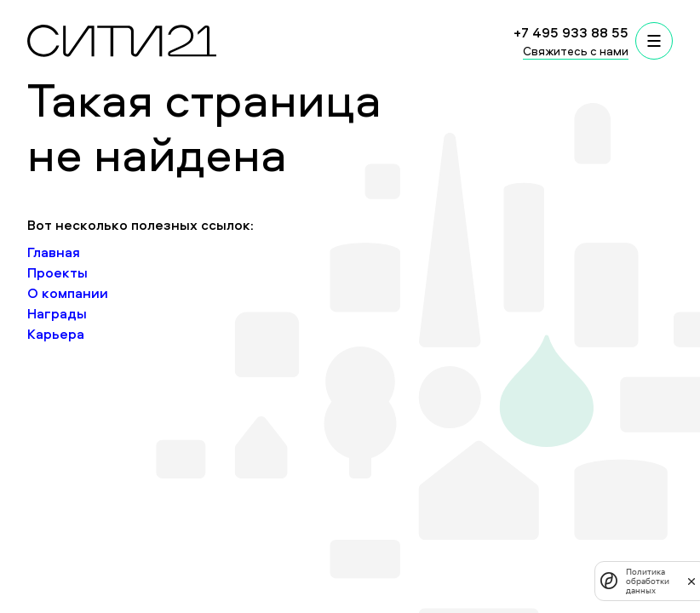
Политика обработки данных (648, 581)
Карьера (56, 334)
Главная (54, 252)
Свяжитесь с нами (576, 51)
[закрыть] (691, 581)
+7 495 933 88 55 (571, 32)
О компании (68, 293)
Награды (57, 313)
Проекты (57, 272)
